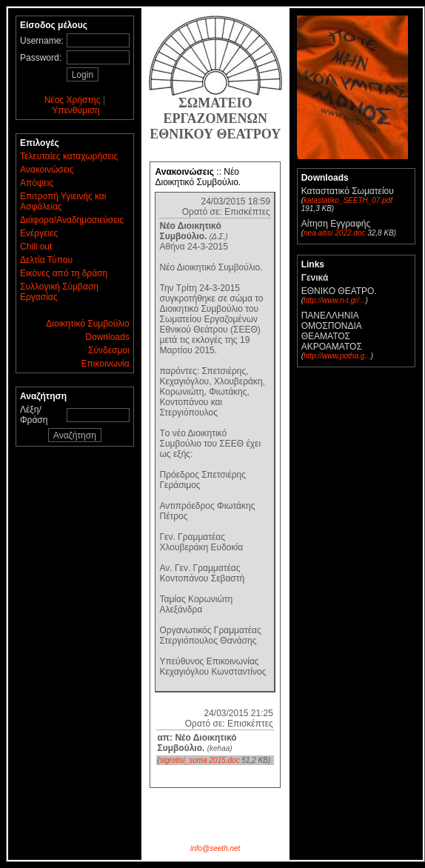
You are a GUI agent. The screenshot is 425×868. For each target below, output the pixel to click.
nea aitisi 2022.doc (334, 233)
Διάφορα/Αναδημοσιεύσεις (72, 220)
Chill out (36, 247)
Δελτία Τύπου (46, 260)
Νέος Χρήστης (73, 100)
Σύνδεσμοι (109, 350)
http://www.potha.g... (337, 356)
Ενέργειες (39, 233)
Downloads (107, 337)
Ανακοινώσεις (47, 170)
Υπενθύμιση (76, 110)
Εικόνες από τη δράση (64, 273)
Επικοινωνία (106, 364)
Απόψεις (37, 183)
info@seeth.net (215, 848)
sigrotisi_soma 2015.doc (200, 760)
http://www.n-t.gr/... (334, 300)
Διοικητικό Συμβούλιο (87, 324)
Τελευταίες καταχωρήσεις (69, 156)
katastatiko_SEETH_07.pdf (348, 200)
